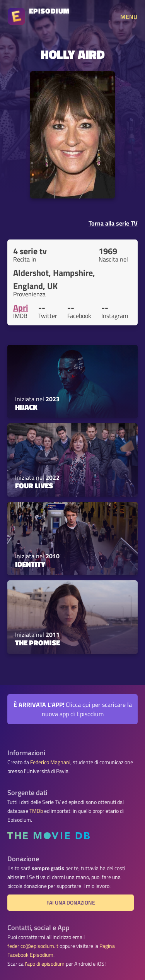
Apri (21, 308)
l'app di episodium (45, 964)
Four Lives (34, 486)
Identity (30, 564)
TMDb (36, 811)
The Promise (38, 643)
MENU (129, 17)
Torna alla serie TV (113, 223)
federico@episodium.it (33, 946)
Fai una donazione (71, 903)
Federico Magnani (50, 762)
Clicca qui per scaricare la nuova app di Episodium (73, 709)
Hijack (26, 407)
